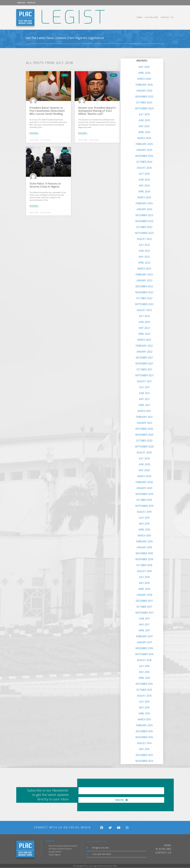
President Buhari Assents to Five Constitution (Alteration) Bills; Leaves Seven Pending (47, 111)
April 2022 (144, 334)
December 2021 (144, 358)
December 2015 (144, 684)
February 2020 (144, 482)
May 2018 (144, 583)
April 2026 (144, 73)
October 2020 (144, 441)
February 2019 (144, 542)
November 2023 (144, 221)
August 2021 (144, 381)
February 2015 (144, 725)
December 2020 (144, 429)
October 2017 (144, 607)
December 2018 (144, 553)
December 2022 (144, 286)
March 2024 (144, 198)
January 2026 (144, 91)
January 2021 (144, 423)
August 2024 (144, 168)
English (21, 3)
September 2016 (144, 654)
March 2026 (144, 79)
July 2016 (144, 666)
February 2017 (144, 636)
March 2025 (144, 138)
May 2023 (144, 257)
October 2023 (144, 227)
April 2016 (144, 678)
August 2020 (144, 453)
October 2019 (144, 500)
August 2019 (144, 512)
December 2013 (144, 755)
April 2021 (144, 405)
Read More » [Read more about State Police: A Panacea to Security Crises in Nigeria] (34, 206)
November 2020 (144, 435)
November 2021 (144, 364)
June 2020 (144, 464)
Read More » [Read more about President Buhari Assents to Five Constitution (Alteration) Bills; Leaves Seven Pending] (34, 133)
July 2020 (144, 459)
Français (31, 3)
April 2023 (144, 263)
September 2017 (144, 613)
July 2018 (144, 577)
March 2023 (144, 269)
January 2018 (144, 595)
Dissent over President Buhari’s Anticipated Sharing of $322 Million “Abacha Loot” (97, 111)
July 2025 (144, 114)
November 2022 (144, 292)
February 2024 (144, 203)
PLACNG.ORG (152, 17)
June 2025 (144, 120)
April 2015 (144, 714)
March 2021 (144, 411)
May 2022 (144, 328)
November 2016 (144, 648)
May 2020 (144, 470)
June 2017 (144, 619)
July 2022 (144, 316)
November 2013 (144, 761)
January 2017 (144, 642)
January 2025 (144, 150)
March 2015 (144, 720)
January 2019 (144, 547)
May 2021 (144, 399)
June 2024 (144, 180)
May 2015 (144, 708)
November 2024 (144, 156)
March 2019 (144, 536)
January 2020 (144, 488)
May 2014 (144, 749)
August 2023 (144, 239)
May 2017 (144, 625)
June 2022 (144, 322)
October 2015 (144, 690)
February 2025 (144, 144)
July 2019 (144, 518)
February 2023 (144, 275)
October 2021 (144, 370)
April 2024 (144, 192)
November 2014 (144, 737)
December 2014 (144, 731)
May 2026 (144, 67)
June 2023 (144, 251)
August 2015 (144, 696)
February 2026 (144, 85)
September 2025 (144, 109)
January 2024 (144, 209)
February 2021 (144, 417)
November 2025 (144, 97)
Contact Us (167, 17)
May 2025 (144, 126)
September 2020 (144, 447)
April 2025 (144, 132)
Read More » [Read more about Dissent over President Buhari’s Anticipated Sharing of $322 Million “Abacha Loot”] (83, 133)
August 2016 (144, 660)
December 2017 (144, 601)
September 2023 (144, 233)
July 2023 (144, 245)
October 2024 (144, 162)
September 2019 (144, 506)
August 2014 (144, 743)
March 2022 (144, 340)
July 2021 (144, 387)
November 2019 (144, 494)
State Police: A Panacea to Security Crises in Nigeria (45, 185)
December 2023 (144, 215)
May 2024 (144, 186)
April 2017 (144, 631)
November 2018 (144, 559)
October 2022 (144, 298)
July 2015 (144, 702)
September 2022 (144, 304)
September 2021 (144, 375)
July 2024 (144, 174)
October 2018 (144, 565)
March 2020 (144, 476)
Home (140, 17)
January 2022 (144, 352)
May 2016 (144, 672)
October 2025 (144, 103)
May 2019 (144, 524)
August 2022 (144, 310)
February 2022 (144, 346)
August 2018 (144, 571)
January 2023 (144, 281)
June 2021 (144, 393)
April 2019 (144, 530)
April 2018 (144, 589)
